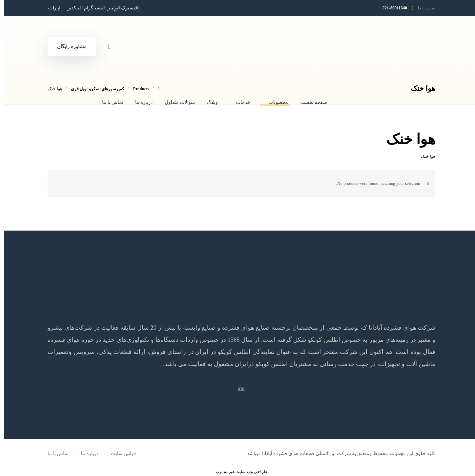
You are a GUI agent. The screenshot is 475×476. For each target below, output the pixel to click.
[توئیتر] (110, 8)
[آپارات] (53, 8)
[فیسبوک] (126, 8)
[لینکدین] (71, 8)
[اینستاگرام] (91, 8)
